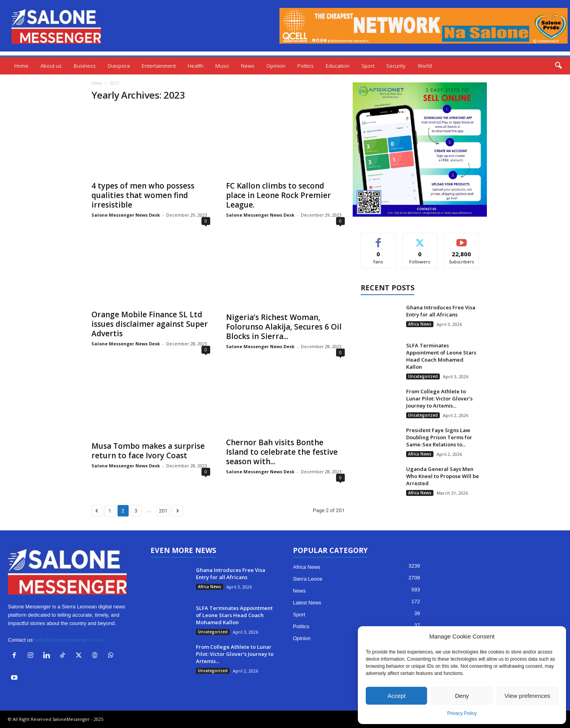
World (425, 66)
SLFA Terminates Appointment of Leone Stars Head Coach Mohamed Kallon (441, 356)
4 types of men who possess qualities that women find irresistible (143, 195)
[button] (558, 66)
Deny (462, 696)
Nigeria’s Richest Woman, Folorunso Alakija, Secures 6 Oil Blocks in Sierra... (284, 327)
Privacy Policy (462, 713)
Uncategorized (423, 376)
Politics (306, 66)
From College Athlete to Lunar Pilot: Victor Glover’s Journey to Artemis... (439, 398)
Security (396, 66)
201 (163, 511)
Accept (397, 696)
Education (338, 66)
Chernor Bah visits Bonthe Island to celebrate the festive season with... (282, 452)
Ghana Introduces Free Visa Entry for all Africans (441, 311)
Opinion (276, 66)
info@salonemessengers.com (69, 640)
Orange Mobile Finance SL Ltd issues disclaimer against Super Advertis (150, 324)
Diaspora (119, 66)
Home (21, 66)
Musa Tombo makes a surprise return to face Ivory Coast (148, 451)
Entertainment (159, 66)
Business (85, 66)
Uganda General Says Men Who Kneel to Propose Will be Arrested (443, 476)
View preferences (528, 696)
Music (222, 66)
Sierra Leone (308, 579)
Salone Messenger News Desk (126, 215)
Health (196, 66)
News (248, 66)
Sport (368, 66)
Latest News (307, 603)
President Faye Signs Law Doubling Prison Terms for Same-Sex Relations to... (439, 437)
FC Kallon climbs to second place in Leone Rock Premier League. (278, 195)
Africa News (420, 324)
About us (51, 66)
